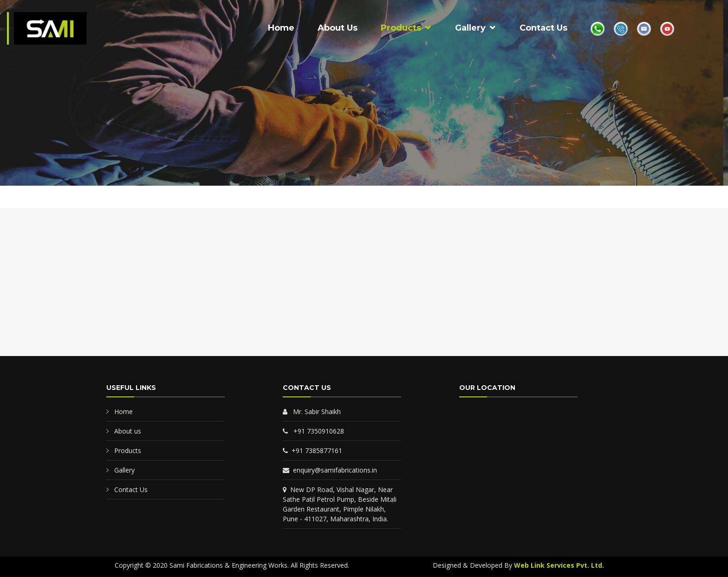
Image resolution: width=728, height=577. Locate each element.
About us (128, 431)
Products (401, 28)
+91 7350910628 (313, 431)
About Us (338, 28)
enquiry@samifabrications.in (330, 470)
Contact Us (543, 28)
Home (281, 28)
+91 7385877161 (312, 451)
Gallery (470, 28)
